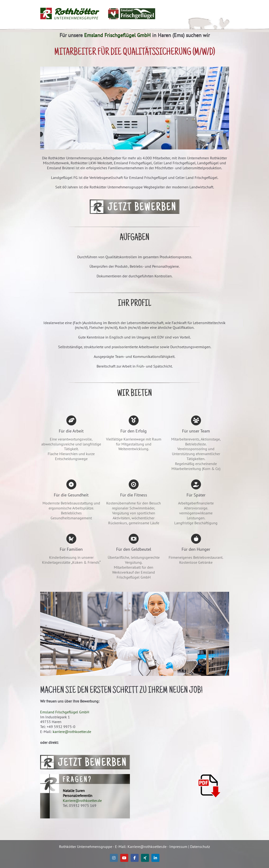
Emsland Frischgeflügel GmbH (117, 35)
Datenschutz (200, 847)
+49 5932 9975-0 (61, 727)
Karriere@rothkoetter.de (82, 800)
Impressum (178, 847)
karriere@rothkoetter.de (72, 732)
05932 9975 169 (83, 805)
